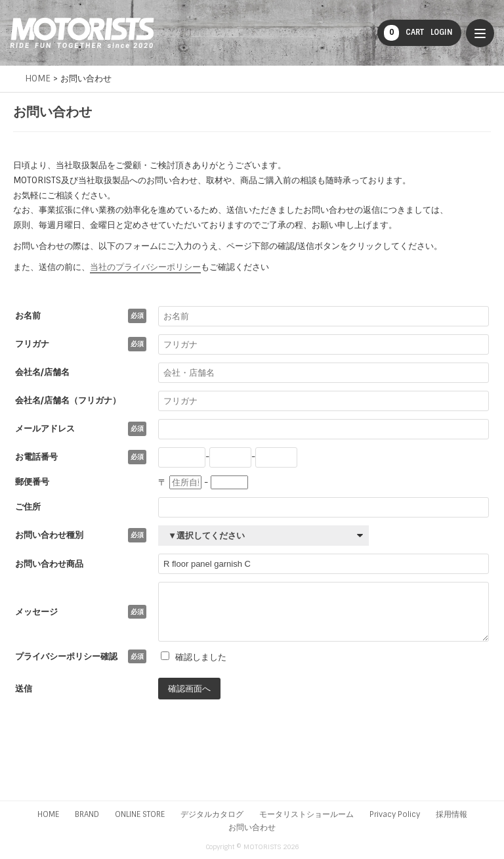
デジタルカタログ (212, 814)
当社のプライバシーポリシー (145, 267)
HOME (48, 814)
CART (404, 33)
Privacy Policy (395, 814)
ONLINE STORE (140, 814)
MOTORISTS (82, 33)
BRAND (87, 814)
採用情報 (451, 814)
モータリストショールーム (306, 814)
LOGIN (442, 32)
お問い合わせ (252, 827)
